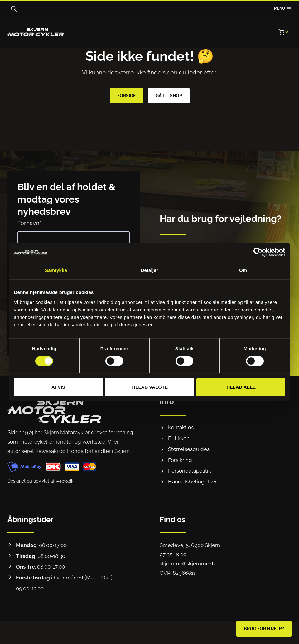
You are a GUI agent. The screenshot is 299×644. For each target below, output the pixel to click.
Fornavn (29, 223)
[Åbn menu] (283, 9)
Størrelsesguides (189, 449)
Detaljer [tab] (150, 270)
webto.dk (65, 481)
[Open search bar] (14, 9)
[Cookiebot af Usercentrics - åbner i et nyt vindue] (258, 252)
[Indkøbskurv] (285, 32)
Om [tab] (243, 270)
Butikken (179, 438)
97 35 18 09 (173, 555)
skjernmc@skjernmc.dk (188, 564)
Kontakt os (181, 427)
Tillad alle (241, 387)
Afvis (58, 387)
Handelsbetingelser (192, 482)
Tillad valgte (149, 387)
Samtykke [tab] (56, 270)
